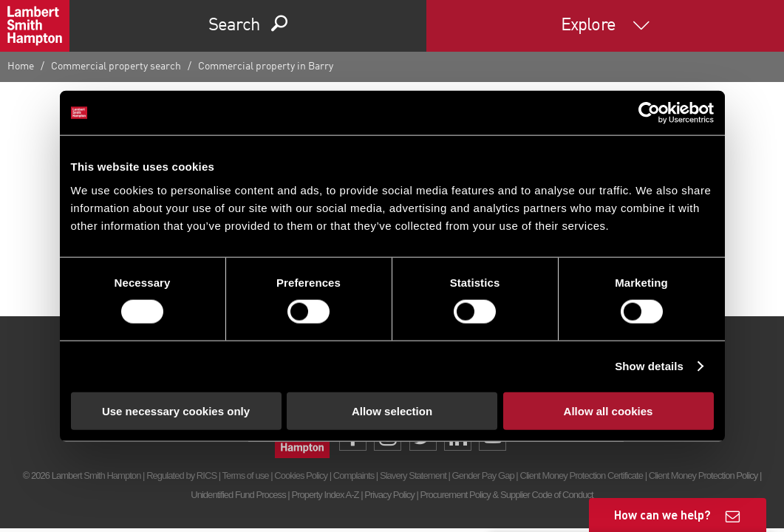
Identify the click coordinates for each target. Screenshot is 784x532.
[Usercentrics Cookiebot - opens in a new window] (649, 113)
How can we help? (662, 515)
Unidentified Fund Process (238, 495)
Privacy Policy (389, 495)
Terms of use (246, 475)
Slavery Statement (413, 475)
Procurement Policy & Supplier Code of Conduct (506, 495)
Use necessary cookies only (176, 410)
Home (21, 66)
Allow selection (392, 410)
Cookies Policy (301, 475)
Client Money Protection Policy (703, 475)
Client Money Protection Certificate (581, 475)
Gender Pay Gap (483, 475)
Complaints (354, 475)
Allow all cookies (609, 410)
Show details (649, 366)
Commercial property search (116, 66)
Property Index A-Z (325, 495)
